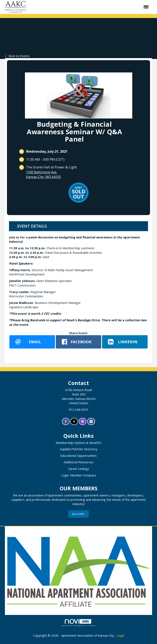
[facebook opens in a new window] (79, 342)
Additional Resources (79, 462)
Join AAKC (78, 514)
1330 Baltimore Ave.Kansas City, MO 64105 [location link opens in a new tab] (43, 174)
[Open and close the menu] (90, 7)
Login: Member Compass (79, 475)
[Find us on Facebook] (66, 421)
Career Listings (78, 469)
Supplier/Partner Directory (79, 449)
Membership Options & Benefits (78, 443)
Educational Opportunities (78, 456)
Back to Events (17, 56)
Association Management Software (78, 623)
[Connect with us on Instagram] (82, 421)
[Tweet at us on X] (74, 421)
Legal (120, 635)
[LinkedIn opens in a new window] (125, 342)
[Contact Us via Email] (91, 421)
